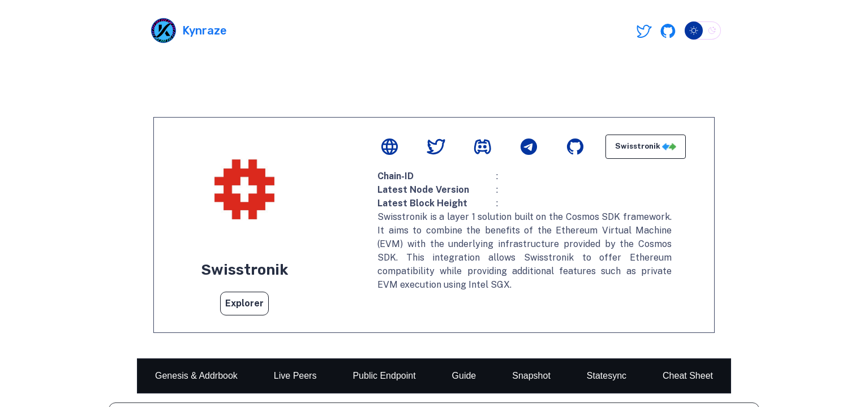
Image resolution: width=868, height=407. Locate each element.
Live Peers (295, 376)
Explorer (244, 303)
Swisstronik (646, 147)
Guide (464, 376)
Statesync (607, 376)
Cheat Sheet (688, 376)
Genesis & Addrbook (196, 376)
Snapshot (531, 376)
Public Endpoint (384, 376)
